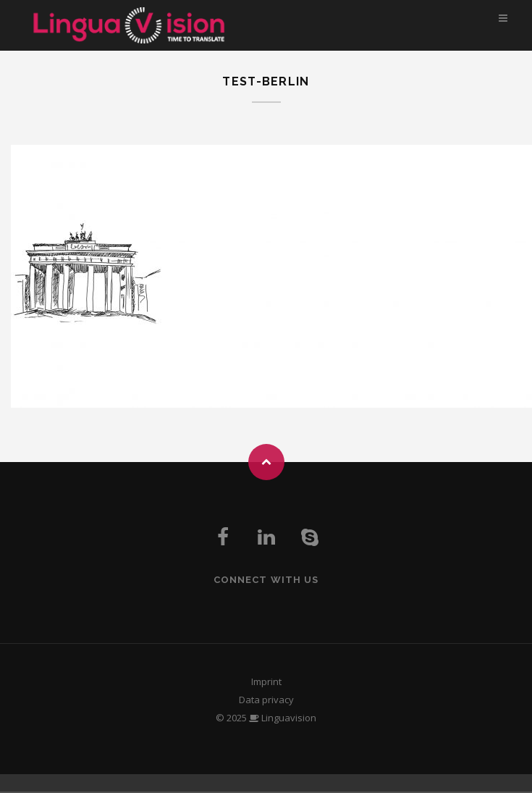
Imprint (266, 681)
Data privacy (266, 700)
